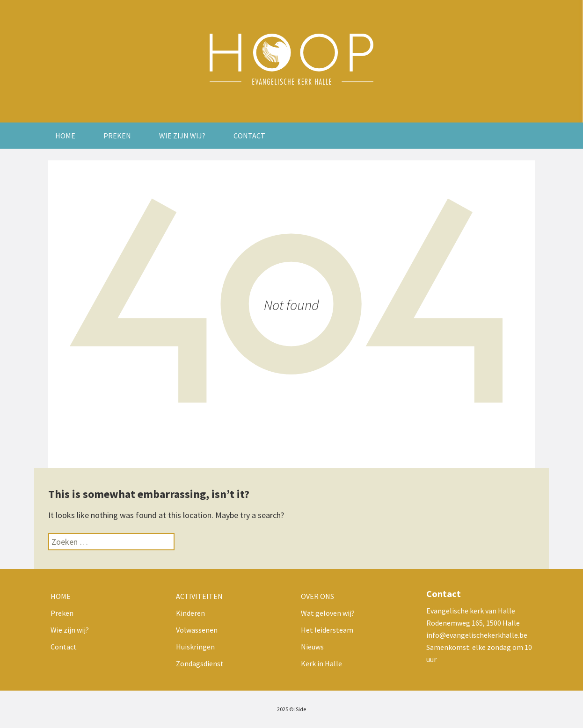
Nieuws (312, 647)
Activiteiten (199, 596)
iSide (300, 709)
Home (65, 136)
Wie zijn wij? (182, 136)
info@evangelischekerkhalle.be (477, 635)
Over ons (317, 596)
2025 (283, 709)
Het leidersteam (327, 630)
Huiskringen (195, 647)
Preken (117, 136)
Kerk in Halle (321, 663)
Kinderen (190, 613)
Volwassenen (197, 630)
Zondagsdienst (200, 663)
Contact (249, 136)
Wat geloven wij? (328, 613)
